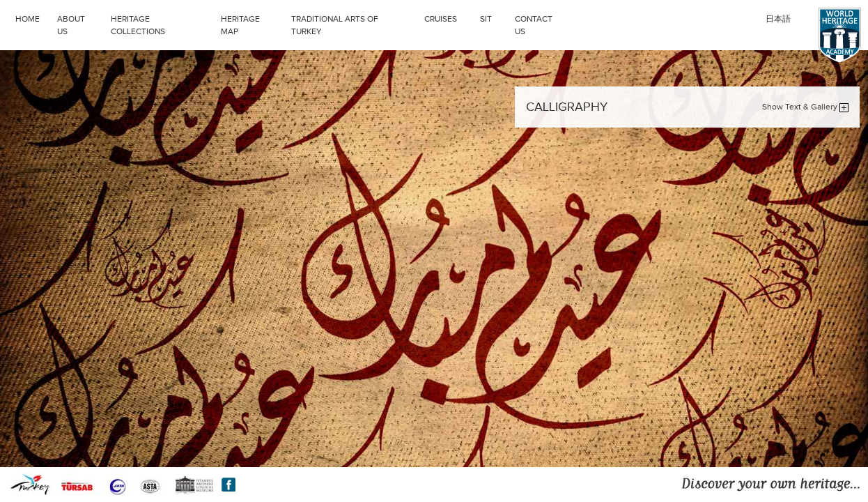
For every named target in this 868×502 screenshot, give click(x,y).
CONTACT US (534, 25)
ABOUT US (71, 25)
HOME (28, 19)
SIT (494, 17)
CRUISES (449, 17)
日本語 (778, 19)
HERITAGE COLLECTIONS (162, 24)
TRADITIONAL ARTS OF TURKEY (354, 24)
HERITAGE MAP (240, 25)
